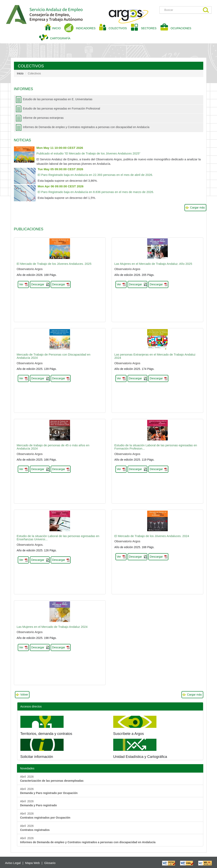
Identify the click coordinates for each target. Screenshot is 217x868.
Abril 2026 (52, 779)
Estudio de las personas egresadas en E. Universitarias (58, 99)
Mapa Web (32, 863)
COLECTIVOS (119, 28)
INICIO (58, 28)
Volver (24, 695)
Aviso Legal (13, 863)
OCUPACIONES (181, 28)
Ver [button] (21, 284)
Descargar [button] (38, 284)
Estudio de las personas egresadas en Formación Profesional (62, 108)
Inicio (20, 73)
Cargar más (197, 208)
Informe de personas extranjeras (43, 118)
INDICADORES (86, 28)
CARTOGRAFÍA (60, 38)
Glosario (50, 863)
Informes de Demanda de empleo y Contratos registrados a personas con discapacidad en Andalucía (86, 127)
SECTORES (149, 28)
